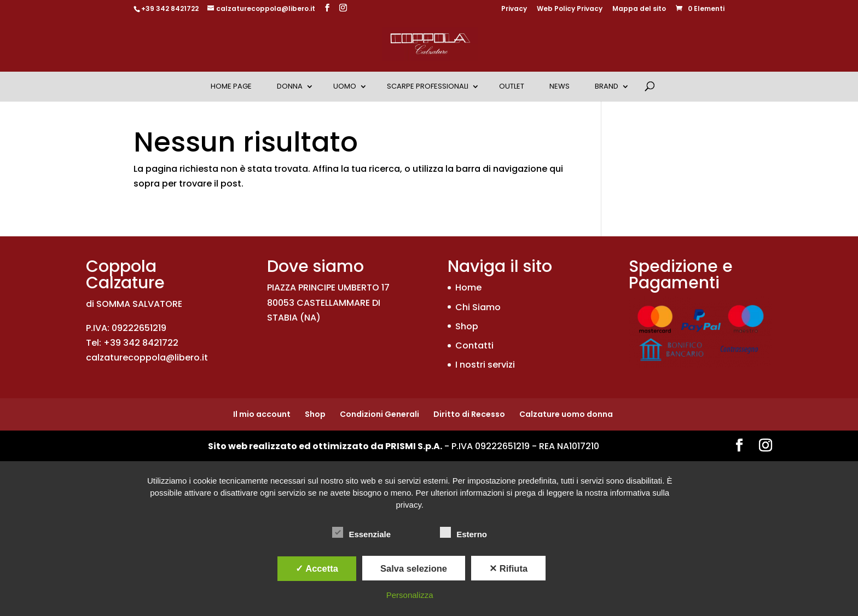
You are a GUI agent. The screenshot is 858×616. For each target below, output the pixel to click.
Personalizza (410, 595)
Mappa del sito (639, 9)
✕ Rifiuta (508, 568)
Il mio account (262, 414)
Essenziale (361, 533)
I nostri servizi (485, 365)
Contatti (474, 345)
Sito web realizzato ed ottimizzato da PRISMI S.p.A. (325, 446)
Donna (290, 86)
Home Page (231, 86)
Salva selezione (414, 568)
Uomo (345, 86)
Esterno (463, 533)
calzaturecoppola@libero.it (147, 358)
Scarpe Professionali (428, 86)
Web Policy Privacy (570, 9)
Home (468, 287)
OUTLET (512, 86)
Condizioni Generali (379, 414)
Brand (607, 86)
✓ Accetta (317, 568)
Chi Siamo (478, 307)
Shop (467, 326)
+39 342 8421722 (170, 8)
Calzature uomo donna (566, 414)
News (560, 86)
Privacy (514, 9)
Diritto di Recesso (469, 414)
